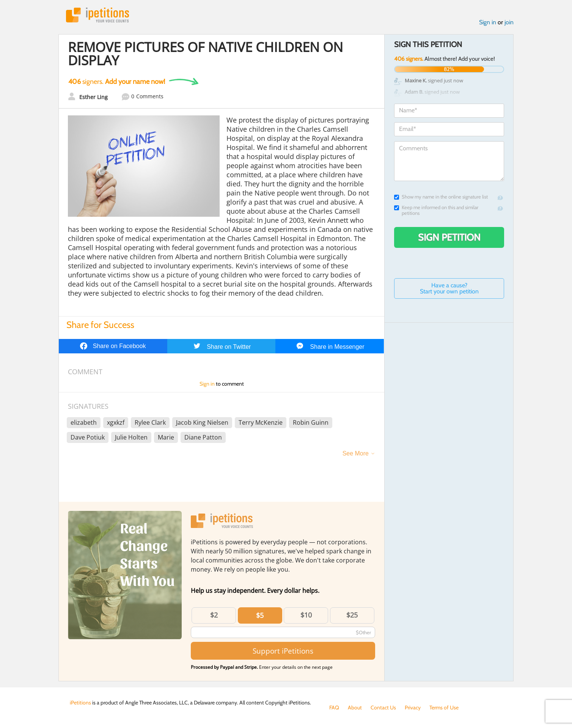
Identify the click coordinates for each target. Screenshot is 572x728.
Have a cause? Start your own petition (449, 288)
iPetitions (97, 15)
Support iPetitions (283, 651)
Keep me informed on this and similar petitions (436, 210)
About (355, 708)
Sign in (488, 22)
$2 (214, 615)
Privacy (413, 708)
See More (356, 453)
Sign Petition (449, 237)
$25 (352, 615)
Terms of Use (444, 708)
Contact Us (383, 708)
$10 (306, 615)
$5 (260, 615)
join (509, 22)
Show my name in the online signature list (441, 197)
